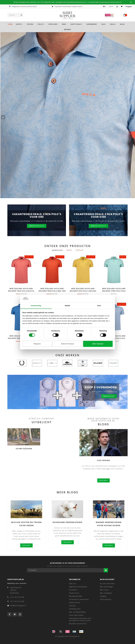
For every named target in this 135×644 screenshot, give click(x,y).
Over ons (73, 584)
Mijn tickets (104, 590)
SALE (104, 24)
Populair (79, 250)
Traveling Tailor (75, 609)
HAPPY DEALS (76, 24)
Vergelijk (103, 596)
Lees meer (103, 480)
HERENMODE (92, 24)
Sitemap (72, 606)
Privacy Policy (74, 593)
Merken (67, 29)
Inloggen (129, 6)
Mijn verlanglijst (106, 593)
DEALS (113, 24)
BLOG (122, 24)
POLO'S (41, 24)
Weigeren (37, 344)
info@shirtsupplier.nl (18, 606)
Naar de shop (109, 396)
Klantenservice (75, 603)
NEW (64, 24)
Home (10, 24)
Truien (30, 24)
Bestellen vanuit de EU (78, 624)
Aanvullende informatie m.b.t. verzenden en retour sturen (80, 619)
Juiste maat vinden (76, 615)
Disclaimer (73, 590)
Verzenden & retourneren (79, 599)
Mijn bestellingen (107, 587)
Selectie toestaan (67, 344)
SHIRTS (19, 24)
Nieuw (69, 250)
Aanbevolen (57, 250)
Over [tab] (99, 306)
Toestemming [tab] (36, 306)
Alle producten (106, 599)
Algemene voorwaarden (78, 587)
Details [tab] (67, 306)
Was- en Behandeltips (78, 612)
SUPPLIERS (53, 24)
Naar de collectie (37, 226)
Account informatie (107, 584)
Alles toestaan (98, 344)
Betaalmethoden (76, 596)
